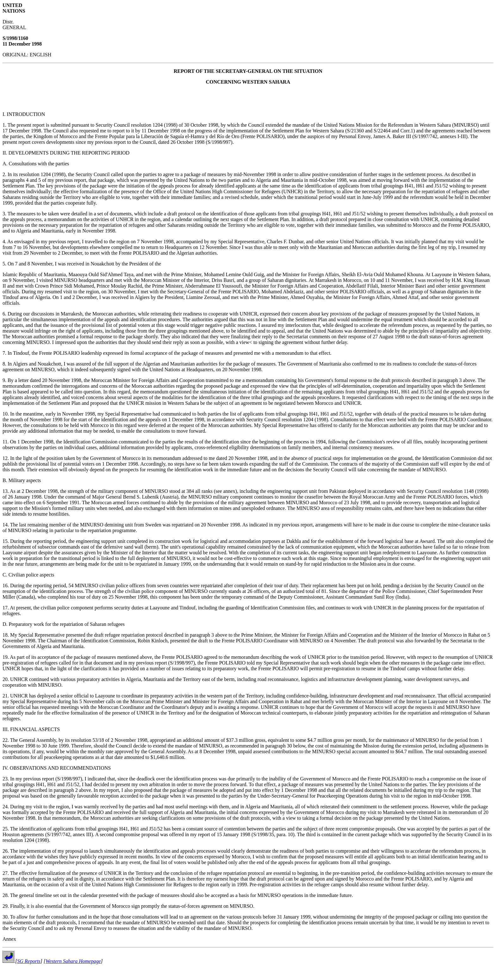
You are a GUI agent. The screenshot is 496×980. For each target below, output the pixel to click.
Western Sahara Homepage (73, 961)
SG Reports (29, 961)
